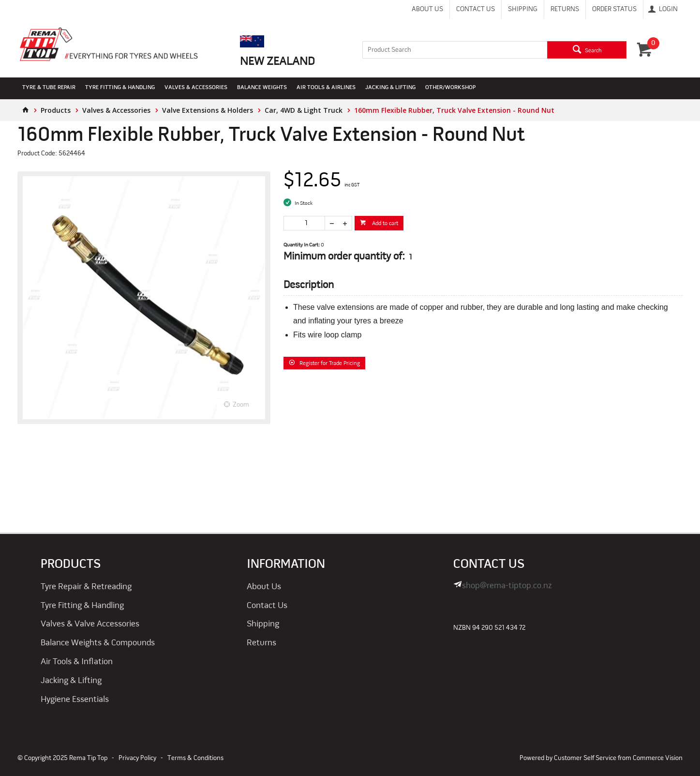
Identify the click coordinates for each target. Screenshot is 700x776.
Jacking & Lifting (390, 88)
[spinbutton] (304, 223)
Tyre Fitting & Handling (120, 88)
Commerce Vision (658, 758)
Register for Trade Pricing (330, 364)
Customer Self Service (585, 758)
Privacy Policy (137, 758)
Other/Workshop (450, 88)
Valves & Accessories (196, 88)
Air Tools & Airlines (326, 88)
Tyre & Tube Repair (49, 88)
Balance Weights (262, 88)
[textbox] (455, 50)
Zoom (241, 405)
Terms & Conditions (195, 758)
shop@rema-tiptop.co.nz (507, 586)
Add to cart (384, 224)
